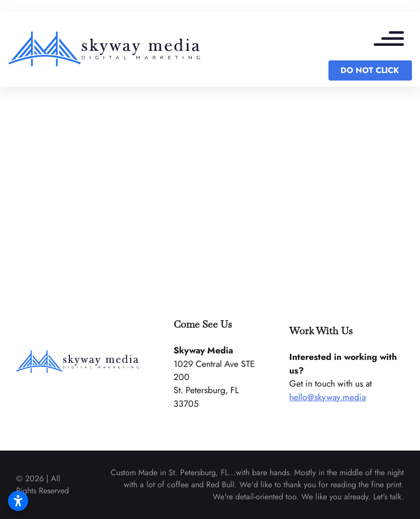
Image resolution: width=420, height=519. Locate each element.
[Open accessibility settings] (18, 501)
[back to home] (105, 49)
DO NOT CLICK (370, 70)
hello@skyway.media (327, 397)
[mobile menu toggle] (394, 40)
